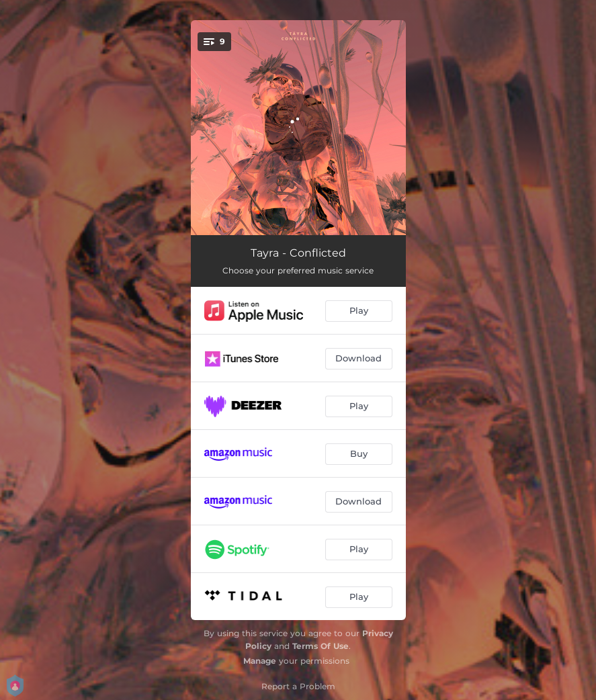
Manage (260, 661)
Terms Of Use (321, 646)
